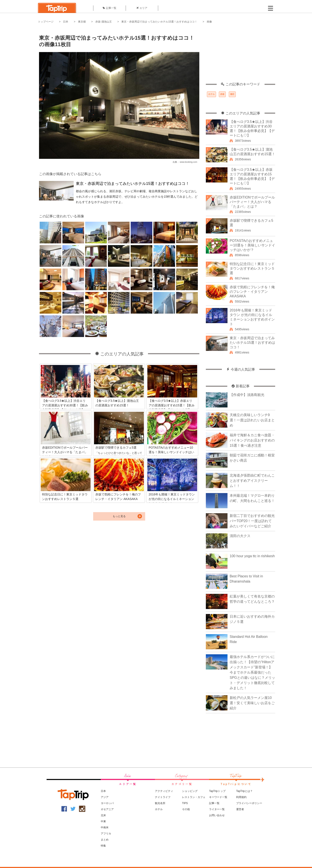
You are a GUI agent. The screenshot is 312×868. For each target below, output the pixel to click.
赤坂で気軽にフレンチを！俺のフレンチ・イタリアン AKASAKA (252, 292)
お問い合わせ (217, 815)
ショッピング (190, 791)
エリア (142, 8)
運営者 (240, 809)
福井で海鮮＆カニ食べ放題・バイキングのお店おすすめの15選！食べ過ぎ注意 (252, 440)
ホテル (211, 94)
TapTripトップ (217, 791)
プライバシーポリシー (249, 803)
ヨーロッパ (107, 803)
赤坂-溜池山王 (104, 22)
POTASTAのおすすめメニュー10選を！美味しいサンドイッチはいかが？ (252, 245)
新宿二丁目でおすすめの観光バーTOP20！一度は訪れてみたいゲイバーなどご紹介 (252, 521)
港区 (232, 94)
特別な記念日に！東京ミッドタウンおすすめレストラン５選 (252, 268)
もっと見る (119, 516)
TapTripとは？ (244, 791)
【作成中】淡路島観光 (247, 395)
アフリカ (106, 834)
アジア (105, 797)
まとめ (105, 840)
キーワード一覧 (218, 797)
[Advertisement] (240, 55)
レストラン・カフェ (194, 797)
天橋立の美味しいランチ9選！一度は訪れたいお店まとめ (252, 420)
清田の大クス (240, 536)
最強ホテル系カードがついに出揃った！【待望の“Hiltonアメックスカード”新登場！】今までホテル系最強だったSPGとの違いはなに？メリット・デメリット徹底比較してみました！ (252, 672)
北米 (103, 815)
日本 (66, 22)
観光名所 (160, 803)
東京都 (82, 22)
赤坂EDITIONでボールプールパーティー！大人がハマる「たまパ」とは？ (252, 202)
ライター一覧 (217, 809)
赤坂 (222, 94)
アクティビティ (164, 791)
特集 (103, 846)
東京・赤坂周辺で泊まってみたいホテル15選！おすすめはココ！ (159, 22)
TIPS (185, 803)
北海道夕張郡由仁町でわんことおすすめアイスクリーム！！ (252, 481)
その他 (186, 809)
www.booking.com (188, 162)
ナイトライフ (163, 797)
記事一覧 (110, 8)
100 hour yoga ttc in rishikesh (252, 556)
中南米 (105, 827)
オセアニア (107, 809)
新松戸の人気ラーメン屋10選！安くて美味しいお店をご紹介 (252, 703)
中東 (103, 821)
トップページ (46, 22)
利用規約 (241, 797)
